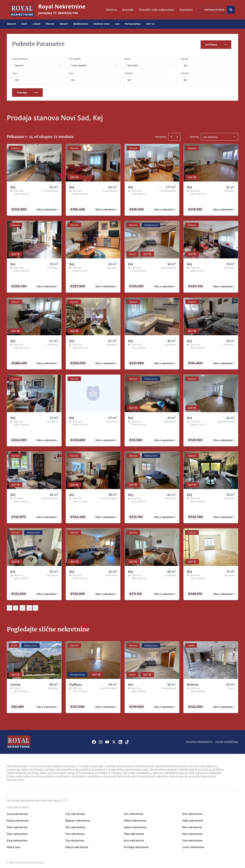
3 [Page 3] (29, 607)
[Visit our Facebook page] (94, 741)
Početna (111, 10)
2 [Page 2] (22, 607)
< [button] (10, 607)
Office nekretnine (135, 819)
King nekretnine (17, 839)
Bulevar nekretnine (78, 819)
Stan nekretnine (17, 833)
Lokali (36, 24)
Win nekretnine (192, 826)
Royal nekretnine (18, 819)
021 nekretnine (134, 813)
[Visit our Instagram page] (101, 741)
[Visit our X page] (114, 741)
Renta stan (14, 846)
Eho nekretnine (75, 826)
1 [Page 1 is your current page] (16, 607)
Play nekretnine (134, 833)
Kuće (24, 24)
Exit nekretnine (75, 833)
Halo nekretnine (193, 819)
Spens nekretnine (135, 826)
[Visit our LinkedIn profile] (120, 741)
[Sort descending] (177, 136)
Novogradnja (133, 24)
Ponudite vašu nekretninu (157, 10)
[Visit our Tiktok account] (127, 741)
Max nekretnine (192, 833)
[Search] (231, 10)
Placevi (50, 24)
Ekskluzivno (81, 24)
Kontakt (128, 10)
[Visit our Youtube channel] (107, 741)
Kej (186, 64)
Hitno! (64, 24)
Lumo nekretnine (193, 846)
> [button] (35, 607)
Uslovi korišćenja (227, 741)
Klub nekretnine (17, 826)
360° (150, 24)
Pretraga (27, 91)
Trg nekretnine (75, 839)
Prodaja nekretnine (136, 846)
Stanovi (11, 24)
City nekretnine (75, 813)
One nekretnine (192, 839)
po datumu (211, 136)
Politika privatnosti (199, 741)
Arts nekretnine (134, 839)
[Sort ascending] (171, 136)
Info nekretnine (192, 813)
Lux (117, 24)
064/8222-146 (68, 13)
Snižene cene (101, 24)
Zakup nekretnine (77, 846)
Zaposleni (186, 10)
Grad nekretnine (17, 813)
